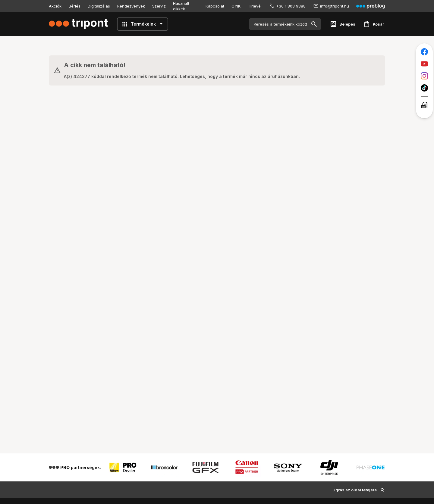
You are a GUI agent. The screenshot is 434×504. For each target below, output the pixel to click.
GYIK (236, 6)
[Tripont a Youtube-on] (424, 64)
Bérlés (75, 6)
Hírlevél (255, 6)
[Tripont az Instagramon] (424, 76)
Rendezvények (131, 6)
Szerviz (159, 6)
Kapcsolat (215, 6)
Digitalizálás (99, 6)
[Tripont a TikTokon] (424, 88)
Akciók (55, 6)
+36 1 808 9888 (291, 6)
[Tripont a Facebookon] (424, 52)
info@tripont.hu (335, 6)
